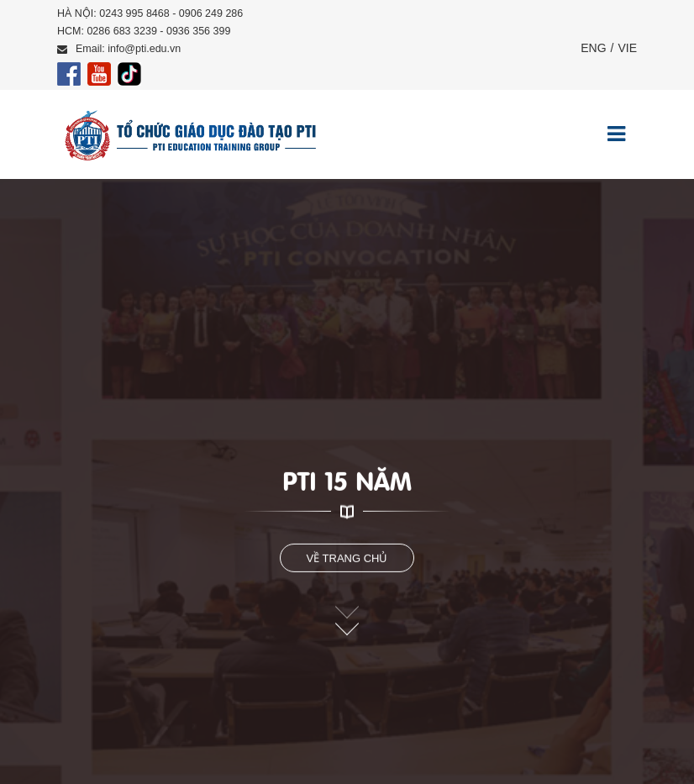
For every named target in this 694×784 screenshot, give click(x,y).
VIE (627, 48)
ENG (593, 48)
